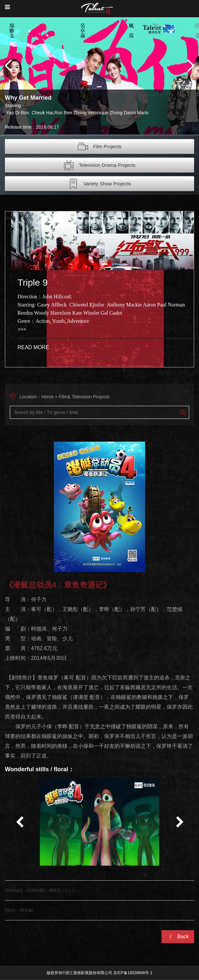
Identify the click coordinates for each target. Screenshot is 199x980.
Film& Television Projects (84, 397)
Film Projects (99, 147)
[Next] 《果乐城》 (20, 910)
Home (47, 397)
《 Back (178, 937)
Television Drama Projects (99, 165)
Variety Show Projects (100, 184)
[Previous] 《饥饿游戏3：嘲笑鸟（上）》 (41, 890)
